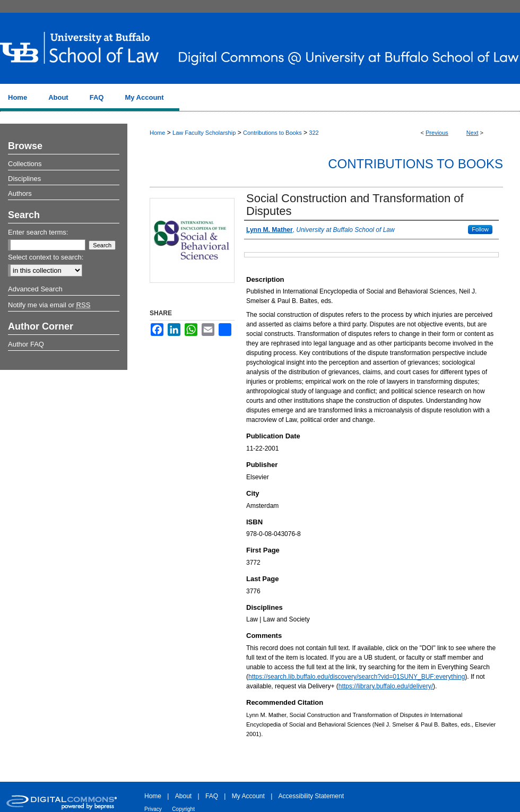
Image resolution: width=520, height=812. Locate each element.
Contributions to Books (272, 133)
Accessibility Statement (311, 796)
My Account (248, 796)
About (183, 796)
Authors (20, 193)
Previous (437, 133)
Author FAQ (26, 344)
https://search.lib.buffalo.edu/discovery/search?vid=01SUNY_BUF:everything (357, 677)
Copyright (183, 809)
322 (314, 133)
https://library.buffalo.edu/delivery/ (386, 686)
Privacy (153, 809)
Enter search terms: (38, 232)
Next (473, 133)
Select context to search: (46, 257)
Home (157, 133)
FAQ (212, 796)
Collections (25, 164)
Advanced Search (35, 289)
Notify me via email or (49, 305)
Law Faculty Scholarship (204, 133)
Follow (480, 229)
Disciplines (24, 179)
